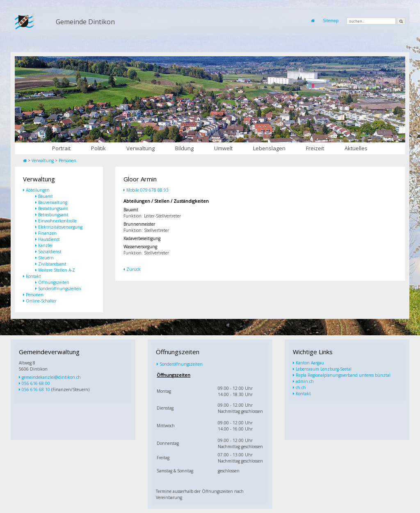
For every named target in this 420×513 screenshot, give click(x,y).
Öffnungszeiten (54, 282)
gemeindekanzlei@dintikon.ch (51, 377)
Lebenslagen (269, 148)
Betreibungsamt (53, 215)
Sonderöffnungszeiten (60, 289)
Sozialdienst (50, 252)
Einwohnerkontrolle (57, 221)
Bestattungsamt (53, 208)
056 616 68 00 (36, 383)
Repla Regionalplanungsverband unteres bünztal (343, 375)
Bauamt (46, 196)
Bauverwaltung (53, 202)
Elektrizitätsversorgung (60, 227)
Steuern (46, 258)
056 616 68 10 (36, 389)
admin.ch (305, 381)
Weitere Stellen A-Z (57, 270)
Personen (67, 160)
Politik (98, 148)
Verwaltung (140, 148)
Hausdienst (49, 239)
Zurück (134, 269)
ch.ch (301, 387)
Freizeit (315, 148)
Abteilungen (38, 190)
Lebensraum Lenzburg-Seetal (324, 369)
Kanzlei (45, 245)
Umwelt (223, 148)
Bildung (184, 148)
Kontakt (33, 276)
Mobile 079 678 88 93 (147, 190)
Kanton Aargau (310, 363)
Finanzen (47, 233)
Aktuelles (356, 148)
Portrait (61, 148)
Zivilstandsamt (52, 264)
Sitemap (331, 21)
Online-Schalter (41, 301)
